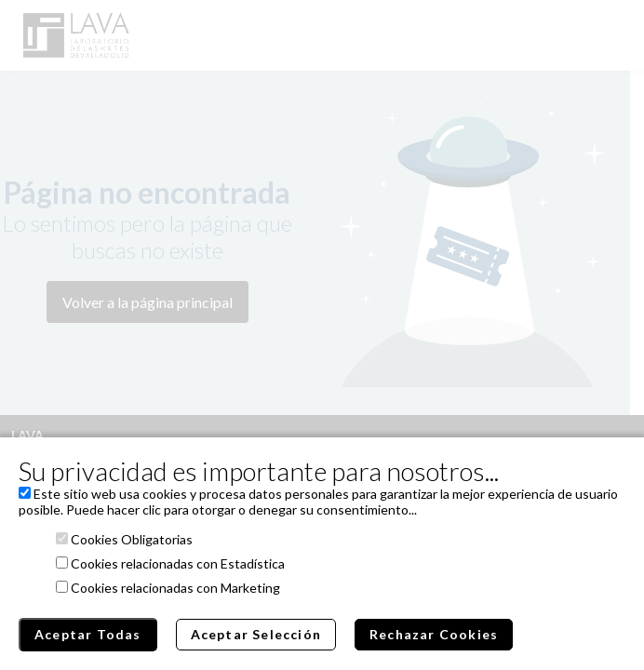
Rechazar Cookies (434, 634)
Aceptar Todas (88, 634)
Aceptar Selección (256, 634)
